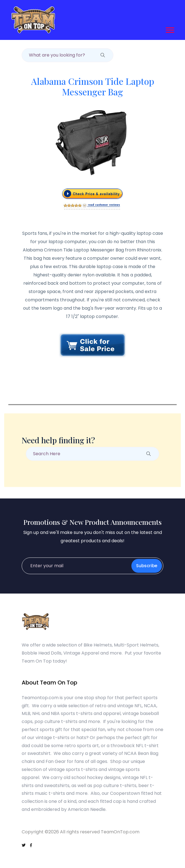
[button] (170, 29)
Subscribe (147, 566)
